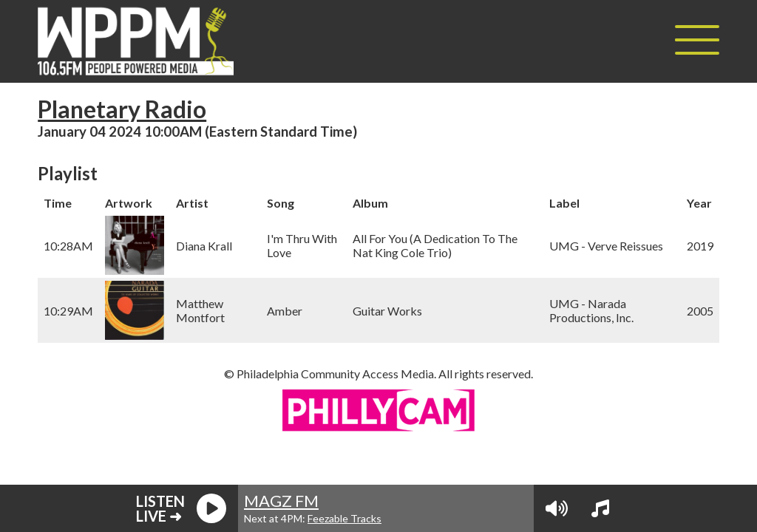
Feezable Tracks (344, 518)
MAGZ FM (281, 501)
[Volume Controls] (557, 508)
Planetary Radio (122, 109)
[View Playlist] (600, 508)
